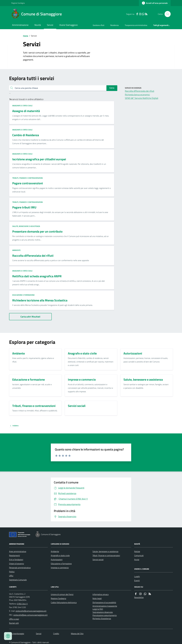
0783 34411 (22, 604)
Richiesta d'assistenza (102, 618)
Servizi (50, 25)
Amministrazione (20, 25)
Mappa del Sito (77, 634)
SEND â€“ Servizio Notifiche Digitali (142, 98)
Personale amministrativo (20, 568)
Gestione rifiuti (99, 25)
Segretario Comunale (18, 580)
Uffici (11, 576)
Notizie (137, 551)
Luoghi (137, 576)
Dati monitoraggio (17, 634)
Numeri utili (14, 623)
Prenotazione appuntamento (105, 615)
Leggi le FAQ (98, 609)
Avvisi (137, 559)
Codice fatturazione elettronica (64, 602)
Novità (38, 25)
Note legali (97, 598)
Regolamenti (14, 555)
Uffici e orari (14, 619)
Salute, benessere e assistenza (26, 226)
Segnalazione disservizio (103, 612)
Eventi (137, 580)
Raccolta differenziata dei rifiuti (140, 91)
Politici (12, 572)
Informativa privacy (101, 594)
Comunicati (139, 555)
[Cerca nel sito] (167, 14)
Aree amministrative (18, 551)
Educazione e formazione (23, 295)
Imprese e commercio (60, 568)
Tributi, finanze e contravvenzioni (28, 178)
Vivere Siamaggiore (68, 25)
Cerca (112, 88)
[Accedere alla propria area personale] (155, 3)
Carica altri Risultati (30, 317)
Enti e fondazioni (16, 559)
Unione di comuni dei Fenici (62, 594)
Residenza (115, 25)
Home (26, 36)
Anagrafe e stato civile (22, 106)
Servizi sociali (98, 559)
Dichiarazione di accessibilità (104, 602)
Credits (56, 634)
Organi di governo (16, 564)
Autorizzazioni (57, 559)
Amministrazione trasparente (105, 606)
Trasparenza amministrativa (136, 25)
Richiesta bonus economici (137, 95)
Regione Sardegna (18, 3)
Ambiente (16, 250)
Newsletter (139, 597)
